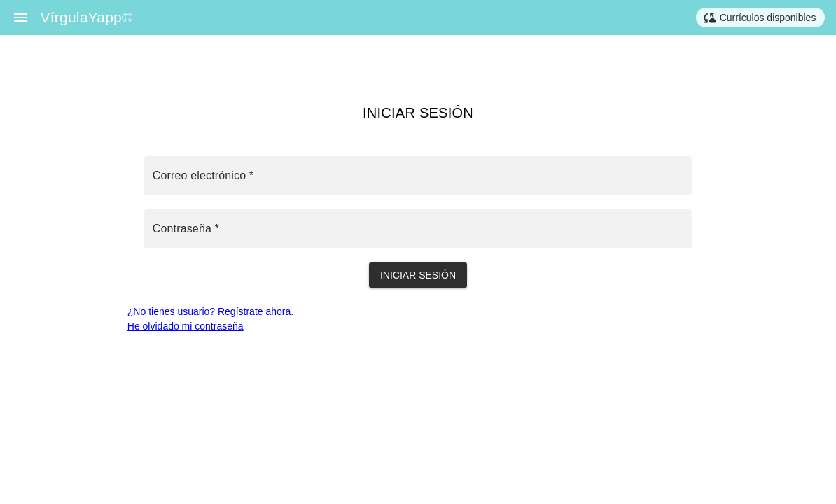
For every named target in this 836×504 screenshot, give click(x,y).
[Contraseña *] (418, 229)
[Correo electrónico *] (418, 176)
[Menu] (20, 17)
